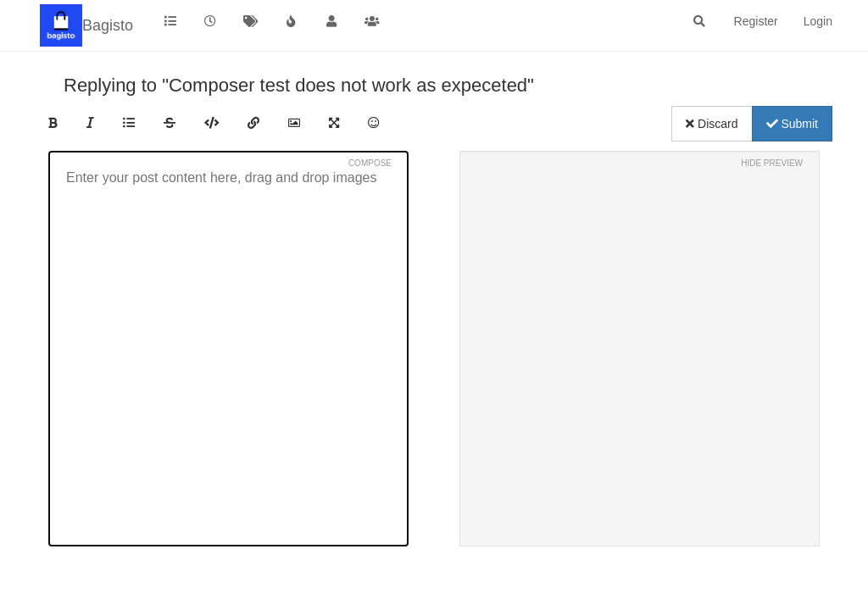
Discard (712, 124)
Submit (792, 124)
